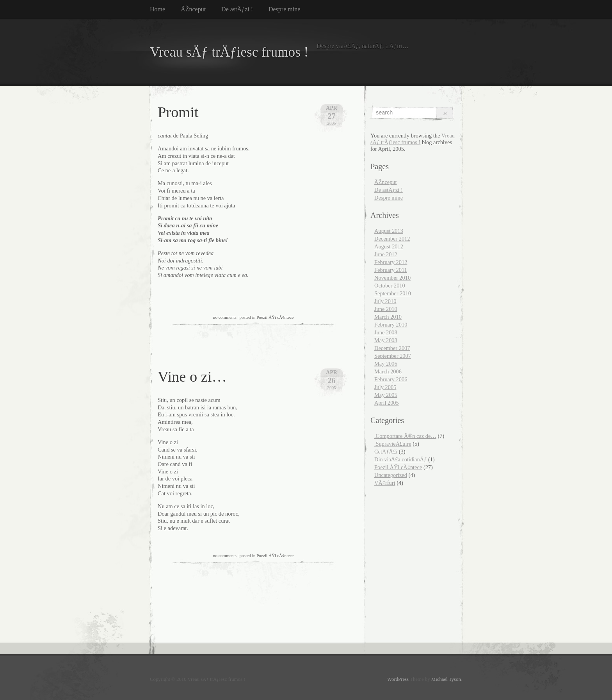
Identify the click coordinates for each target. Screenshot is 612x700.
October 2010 (390, 286)
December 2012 (392, 239)
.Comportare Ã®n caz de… (405, 436)
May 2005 (386, 395)
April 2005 (387, 403)
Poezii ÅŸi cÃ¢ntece (275, 317)
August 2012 (389, 246)
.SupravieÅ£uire (393, 444)
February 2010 (391, 325)
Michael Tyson (446, 679)
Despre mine (284, 9)
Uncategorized (391, 475)
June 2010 (386, 309)
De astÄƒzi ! (237, 9)
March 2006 (388, 371)
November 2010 (392, 278)
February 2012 (391, 262)
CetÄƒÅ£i (386, 452)
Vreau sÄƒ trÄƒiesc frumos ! (229, 52)
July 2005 (385, 387)
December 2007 (392, 348)
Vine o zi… (192, 377)
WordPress (398, 679)
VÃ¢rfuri (385, 483)
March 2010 (388, 317)
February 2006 (391, 379)
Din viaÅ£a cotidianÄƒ (400, 459)
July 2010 (385, 301)
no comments (225, 317)
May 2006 (386, 364)
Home (157, 9)
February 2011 (391, 270)
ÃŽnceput (193, 9)
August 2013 (389, 231)
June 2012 (386, 254)
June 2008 (386, 332)
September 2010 (393, 293)
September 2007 (393, 356)
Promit (178, 112)
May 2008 (386, 340)
